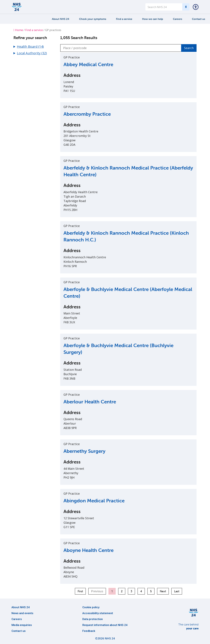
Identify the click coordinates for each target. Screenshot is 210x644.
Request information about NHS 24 (105, 625)
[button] (196, 7)
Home (18, 30)
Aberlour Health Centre (90, 402)
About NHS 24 (61, 19)
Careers (178, 19)
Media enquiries (22, 625)
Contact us (199, 19)
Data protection (93, 619)
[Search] (186, 7)
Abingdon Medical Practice (94, 501)
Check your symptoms (93, 19)
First (80, 591)
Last (177, 591)
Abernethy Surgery (84, 451)
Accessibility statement (98, 613)
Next (163, 591)
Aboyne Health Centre (89, 550)
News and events (22, 613)
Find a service (124, 19)
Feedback (89, 631)
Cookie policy (91, 607)
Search (189, 48)
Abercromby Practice (87, 114)
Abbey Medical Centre (88, 64)
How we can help (153, 19)
